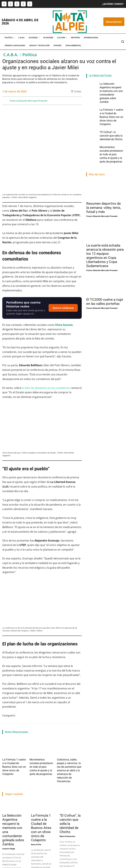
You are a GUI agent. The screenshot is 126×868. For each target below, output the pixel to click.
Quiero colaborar (63, 275)
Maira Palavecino (67, 792)
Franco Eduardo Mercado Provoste (29, 101)
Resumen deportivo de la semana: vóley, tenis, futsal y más (104, 180)
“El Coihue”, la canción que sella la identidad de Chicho (111, 117)
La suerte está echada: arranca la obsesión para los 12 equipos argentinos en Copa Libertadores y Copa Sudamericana (105, 228)
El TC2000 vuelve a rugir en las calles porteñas (105, 274)
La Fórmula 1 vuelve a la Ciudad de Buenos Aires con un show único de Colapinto (15, 729)
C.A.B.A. (11, 55)
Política (30, 55)
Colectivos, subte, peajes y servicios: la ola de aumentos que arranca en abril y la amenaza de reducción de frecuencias (68, 732)
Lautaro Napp (9, 805)
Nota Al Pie (36, 800)
